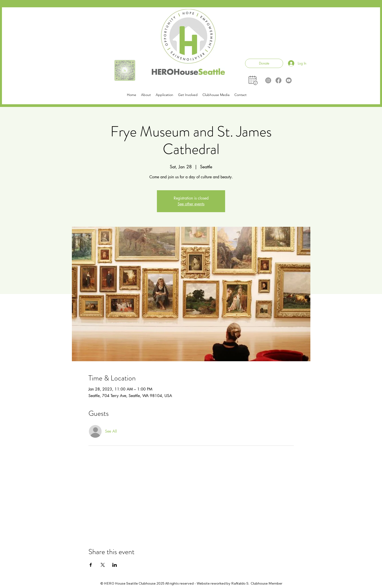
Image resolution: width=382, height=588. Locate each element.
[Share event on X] (103, 565)
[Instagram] (268, 80)
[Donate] (264, 63)
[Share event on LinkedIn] (115, 565)
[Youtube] (289, 80)
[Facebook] (278, 80)
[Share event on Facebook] (91, 565)
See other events (191, 204)
